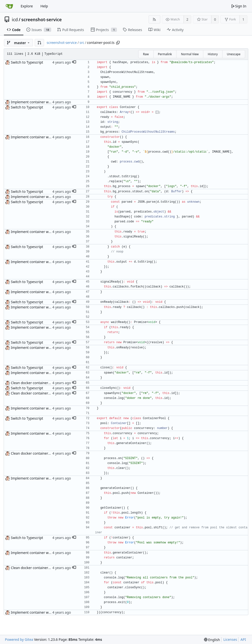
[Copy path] (118, 43)
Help (44, 6)
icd (15, 19)
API (243, 639)
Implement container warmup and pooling (45, 102)
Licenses (230, 639)
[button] (39, 43)
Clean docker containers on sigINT (39, 383)
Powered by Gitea (19, 639)
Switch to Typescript (27, 62)
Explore (27, 6)
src (82, 43)
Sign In (239, 6)
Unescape (234, 54)
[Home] (9, 6)
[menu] (212, 640)
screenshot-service (42, 19)
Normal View (190, 54)
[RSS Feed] (154, 19)
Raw (146, 54)
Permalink (165, 54)
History (213, 54)
